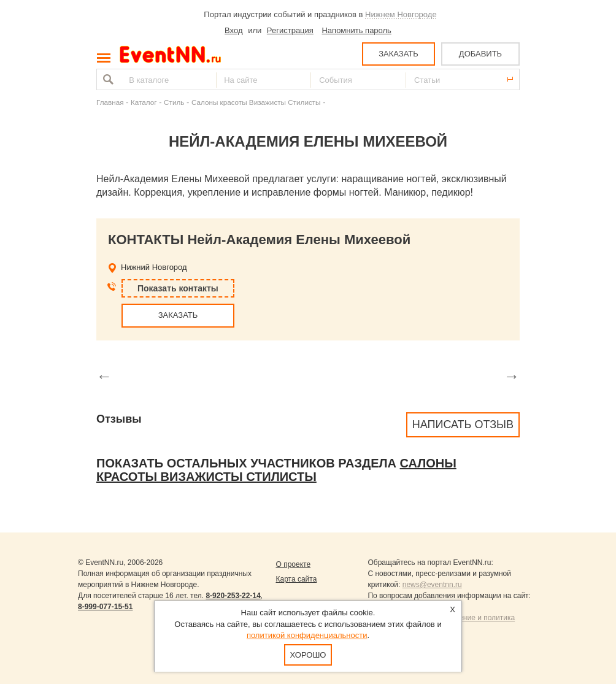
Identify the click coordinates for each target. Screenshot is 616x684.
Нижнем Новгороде (401, 14)
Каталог (144, 102)
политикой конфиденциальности (307, 635)
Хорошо (308, 655)
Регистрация (290, 30)
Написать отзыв (463, 425)
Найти (107, 79)
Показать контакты (178, 288)
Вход (233, 30)
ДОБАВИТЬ (480, 54)
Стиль (174, 102)
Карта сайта (296, 579)
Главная (110, 102)
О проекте (293, 564)
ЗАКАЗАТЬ (398, 54)
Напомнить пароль (356, 30)
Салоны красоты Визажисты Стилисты (256, 102)
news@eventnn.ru (432, 585)
